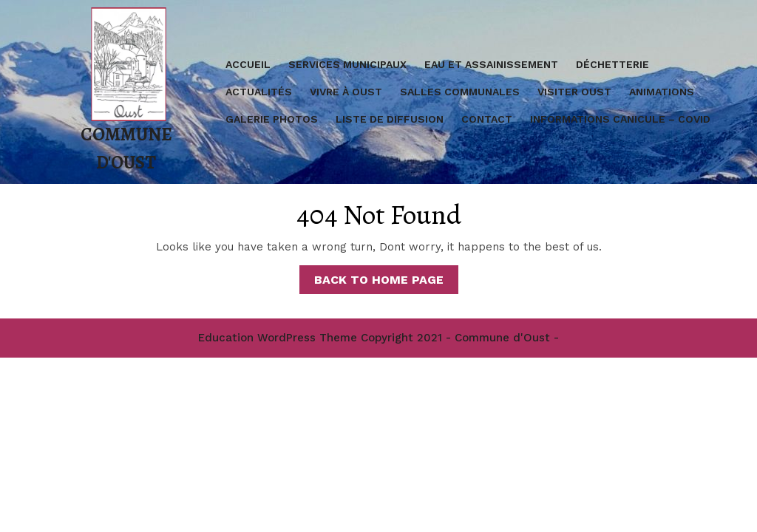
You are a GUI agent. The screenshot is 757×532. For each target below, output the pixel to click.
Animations (662, 92)
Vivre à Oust (346, 92)
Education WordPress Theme (278, 338)
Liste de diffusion (390, 119)
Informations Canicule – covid (620, 119)
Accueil (248, 64)
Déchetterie (612, 64)
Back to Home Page (386, 282)
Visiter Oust (574, 92)
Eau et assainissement (491, 64)
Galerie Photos (272, 119)
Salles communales (460, 92)
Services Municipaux (347, 64)
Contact (487, 119)
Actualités (259, 92)
